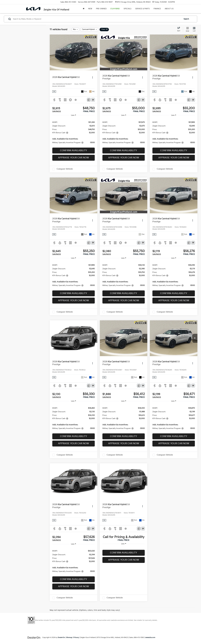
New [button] (90, 9)
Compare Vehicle (65, 169)
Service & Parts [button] (142, 9)
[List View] (194, 30)
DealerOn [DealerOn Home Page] (61, 638)
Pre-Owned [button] (101, 9)
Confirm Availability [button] (74, 150)
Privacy (76, 638)
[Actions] (92, 77)
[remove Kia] (75, 30)
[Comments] (89, 100)
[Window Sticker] (93, 100)
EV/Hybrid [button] (115, 9)
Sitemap (69, 638)
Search (186, 19)
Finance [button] (157, 9)
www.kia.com (150, 638)
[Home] (84, 9)
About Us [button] (169, 9)
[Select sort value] (179, 29)
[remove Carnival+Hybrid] (89, 30)
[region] (74, 132)
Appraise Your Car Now (73, 158)
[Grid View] (187, 30)
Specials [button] (127, 9)
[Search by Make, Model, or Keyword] (97, 19)
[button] (95, 52)
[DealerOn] (34, 637)
